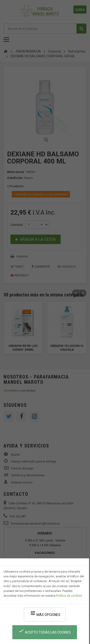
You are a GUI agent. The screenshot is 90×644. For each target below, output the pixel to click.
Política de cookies (69, 596)
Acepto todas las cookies (45, 631)
